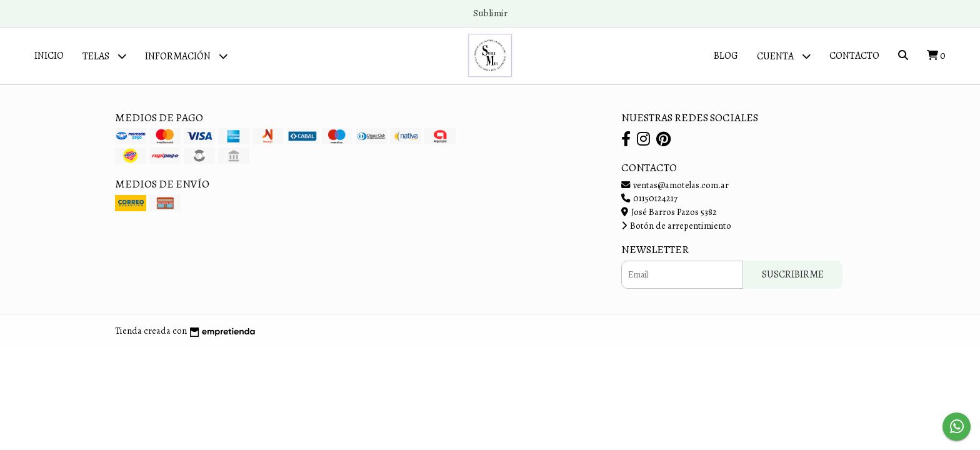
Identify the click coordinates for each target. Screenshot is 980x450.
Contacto (854, 56)
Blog (726, 56)
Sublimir (490, 13)
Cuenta (784, 56)
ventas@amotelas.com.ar (675, 185)
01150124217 (649, 198)
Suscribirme (793, 274)
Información (186, 56)
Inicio (49, 56)
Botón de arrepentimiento (676, 226)
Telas (104, 56)
